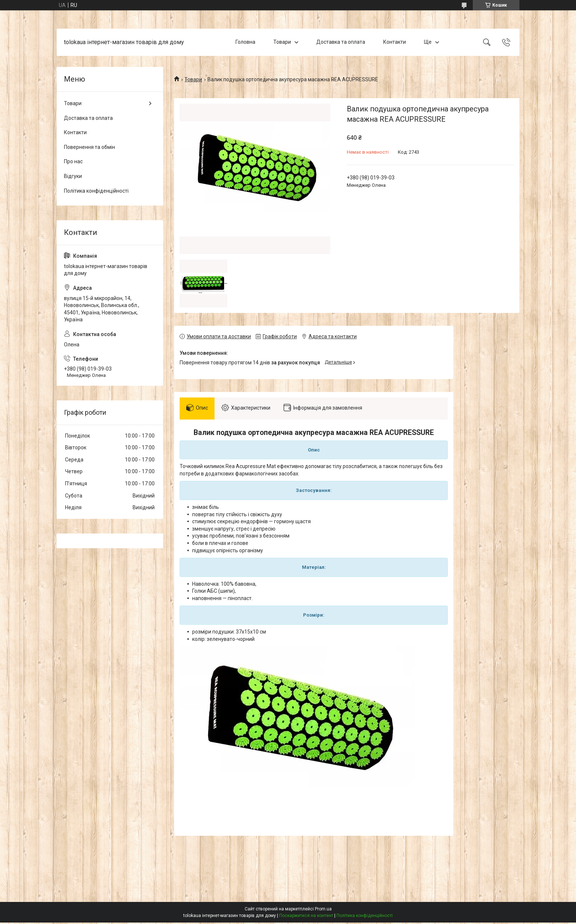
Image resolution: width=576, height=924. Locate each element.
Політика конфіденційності (96, 191)
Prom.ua (323, 910)
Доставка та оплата (341, 42)
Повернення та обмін (89, 147)
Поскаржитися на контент (306, 917)
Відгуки (73, 176)
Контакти (395, 42)
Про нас (73, 161)
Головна (245, 42)
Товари (282, 42)
